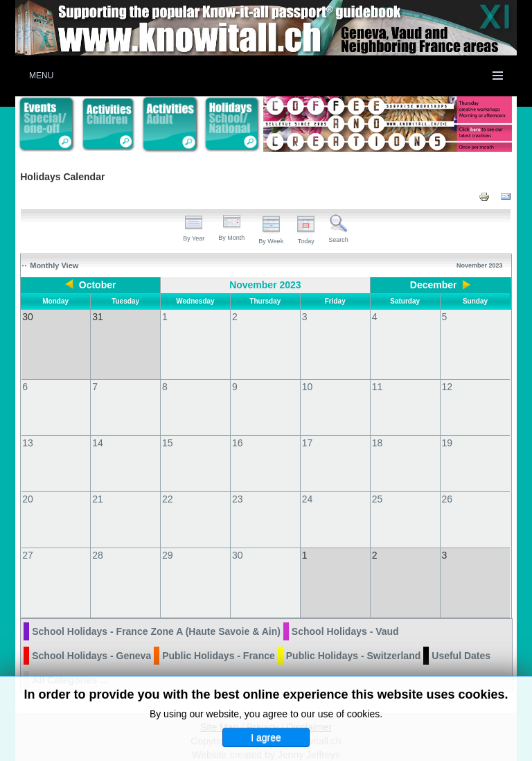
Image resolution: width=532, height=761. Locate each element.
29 (168, 541)
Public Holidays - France (219, 628)
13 (28, 429)
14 (98, 429)
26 (447, 485)
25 (378, 485)
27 (28, 541)
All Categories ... (70, 652)
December (434, 285)
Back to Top (491, 748)
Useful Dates (461, 628)
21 (98, 485)
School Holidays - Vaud (345, 604)
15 (168, 429)
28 (98, 541)
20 (28, 485)
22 (168, 485)
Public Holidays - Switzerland (353, 628)
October (98, 285)
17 (308, 429)
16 (238, 429)
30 (238, 541)
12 (447, 373)
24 (308, 485)
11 (378, 373)
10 (308, 373)
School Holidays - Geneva (91, 628)
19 (447, 429)
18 (378, 429)
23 (238, 485)
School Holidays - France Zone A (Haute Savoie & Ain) (156, 604)
